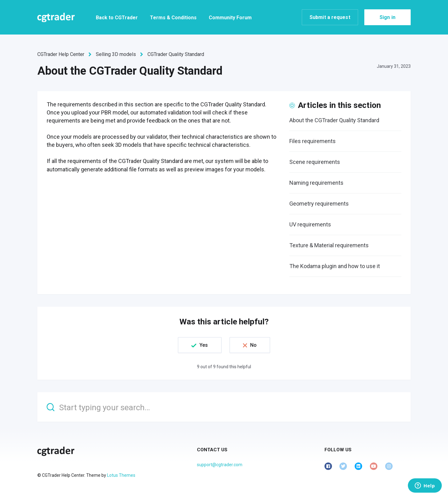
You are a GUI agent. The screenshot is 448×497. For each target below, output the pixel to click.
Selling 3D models (116, 54)
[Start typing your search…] (224, 407)
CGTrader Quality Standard (176, 54)
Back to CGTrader (117, 18)
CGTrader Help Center (61, 54)
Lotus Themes (121, 475)
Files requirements (313, 141)
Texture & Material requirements (329, 245)
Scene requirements (315, 162)
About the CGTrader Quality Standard (334, 120)
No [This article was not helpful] (253, 345)
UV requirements (310, 224)
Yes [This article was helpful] (204, 345)
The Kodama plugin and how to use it (335, 266)
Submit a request (330, 17)
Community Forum (230, 18)
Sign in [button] (387, 17)
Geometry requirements (319, 204)
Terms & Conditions (173, 18)
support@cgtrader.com (220, 465)
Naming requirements (316, 183)
